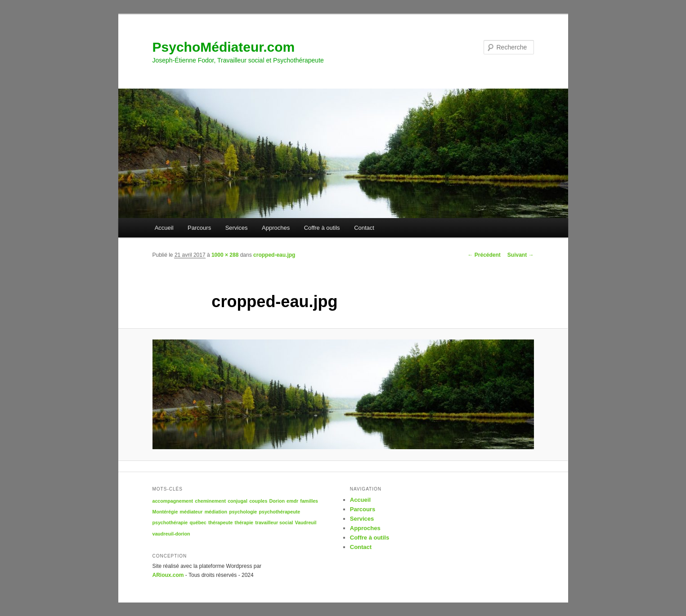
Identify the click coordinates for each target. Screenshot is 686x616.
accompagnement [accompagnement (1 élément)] (173, 501)
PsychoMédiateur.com (224, 47)
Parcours (199, 228)
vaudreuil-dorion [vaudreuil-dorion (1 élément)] (171, 534)
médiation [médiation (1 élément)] (216, 512)
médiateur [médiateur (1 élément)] (191, 512)
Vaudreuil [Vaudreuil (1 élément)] (306, 522)
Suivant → (521, 255)
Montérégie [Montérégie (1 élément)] (165, 512)
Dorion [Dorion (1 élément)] (277, 501)
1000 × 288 (225, 255)
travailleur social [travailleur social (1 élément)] (274, 522)
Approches (276, 228)
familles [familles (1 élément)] (309, 501)
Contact (364, 228)
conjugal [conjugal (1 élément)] (238, 501)
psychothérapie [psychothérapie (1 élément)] (170, 522)
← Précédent (484, 255)
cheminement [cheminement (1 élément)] (210, 501)
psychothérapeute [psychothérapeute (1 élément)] (279, 512)
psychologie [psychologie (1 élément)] (243, 512)
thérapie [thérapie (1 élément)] (244, 522)
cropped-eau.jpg (274, 255)
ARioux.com (168, 575)
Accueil (164, 228)
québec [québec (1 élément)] (198, 522)
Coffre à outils (322, 228)
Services (237, 228)
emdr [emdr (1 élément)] (292, 501)
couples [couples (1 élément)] (258, 501)
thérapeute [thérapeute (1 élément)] (220, 522)
